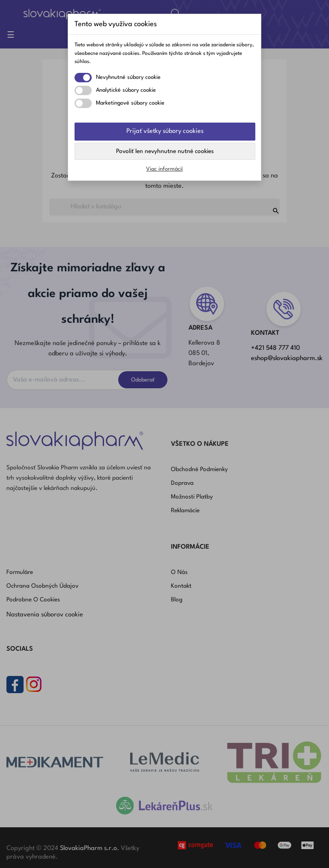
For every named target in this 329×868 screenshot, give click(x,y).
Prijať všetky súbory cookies (165, 131)
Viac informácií (164, 169)
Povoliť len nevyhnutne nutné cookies (165, 151)
